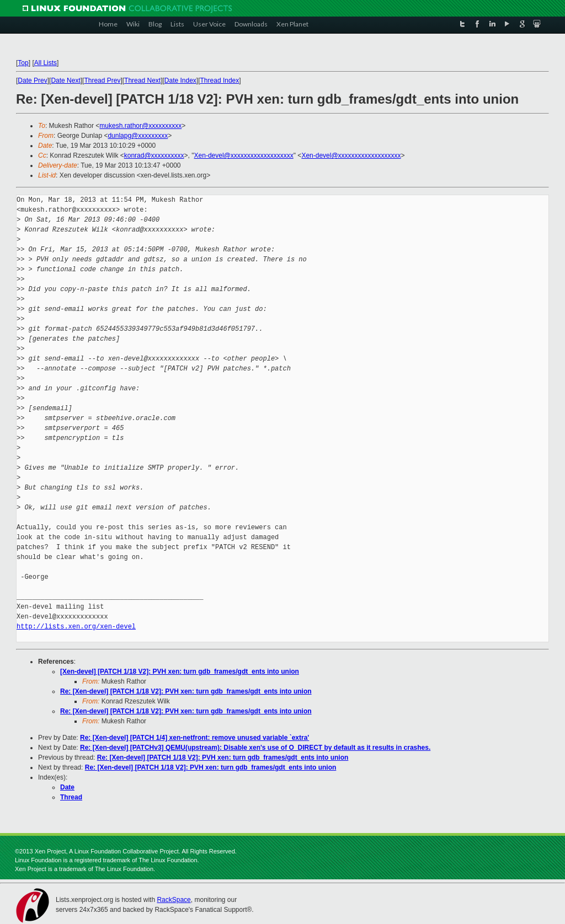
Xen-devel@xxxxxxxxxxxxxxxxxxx (244, 155)
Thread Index (220, 80)
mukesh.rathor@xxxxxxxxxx (140, 126)
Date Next (65, 80)
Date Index (180, 80)
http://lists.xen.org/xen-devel (76, 627)
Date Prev (32, 80)
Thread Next (142, 80)
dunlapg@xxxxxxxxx (138, 136)
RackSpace (174, 900)
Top (23, 63)
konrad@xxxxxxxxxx (154, 155)
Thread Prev (102, 80)
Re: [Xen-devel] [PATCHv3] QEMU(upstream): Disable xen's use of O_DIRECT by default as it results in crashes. (255, 748)
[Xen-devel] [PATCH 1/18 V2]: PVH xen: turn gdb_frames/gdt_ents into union (180, 671)
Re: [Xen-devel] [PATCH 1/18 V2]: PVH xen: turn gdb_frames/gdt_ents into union (186, 691)
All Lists (46, 63)
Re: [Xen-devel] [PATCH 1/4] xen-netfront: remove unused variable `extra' (194, 738)
